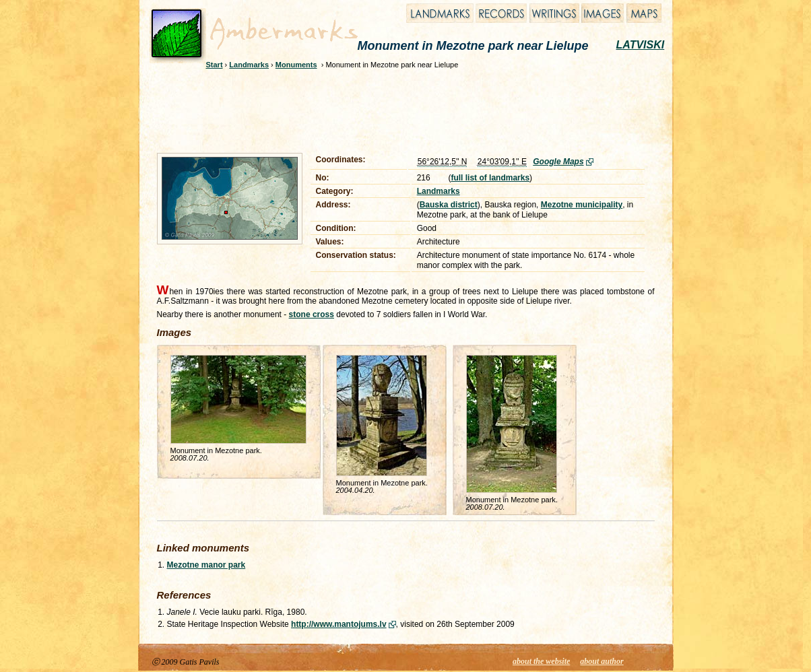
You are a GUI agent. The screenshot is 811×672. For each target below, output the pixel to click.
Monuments (296, 65)
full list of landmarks (490, 178)
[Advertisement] (397, 109)
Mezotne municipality (582, 205)
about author (602, 661)
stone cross (312, 314)
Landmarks (249, 65)
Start (215, 65)
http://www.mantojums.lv (339, 624)
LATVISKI (641, 45)
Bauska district (449, 205)
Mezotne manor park (206, 565)
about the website (541, 661)
